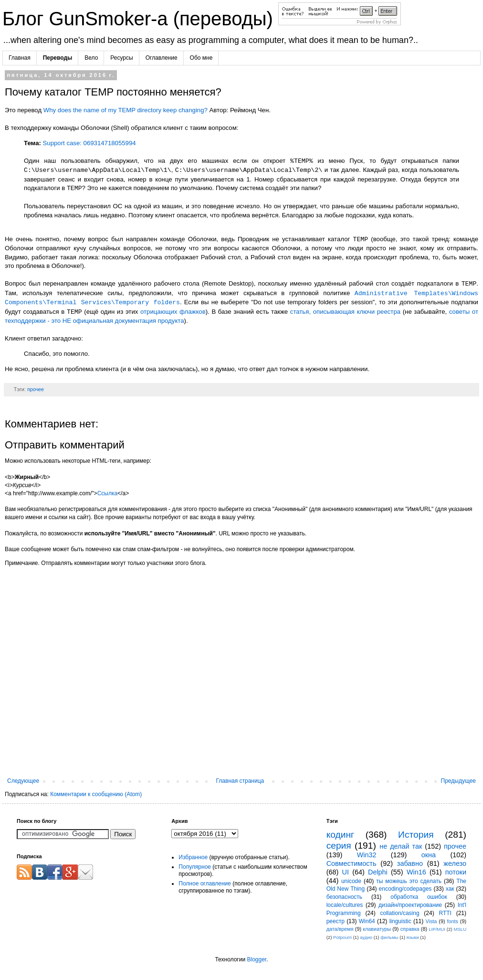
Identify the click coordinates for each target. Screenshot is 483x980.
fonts (452, 921)
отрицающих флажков (173, 312)
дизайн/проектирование (410, 905)
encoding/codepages (405, 889)
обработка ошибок (419, 897)
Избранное (193, 857)
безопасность (344, 897)
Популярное (195, 867)
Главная (20, 58)
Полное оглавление (205, 884)
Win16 (416, 872)
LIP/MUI (437, 929)
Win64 (367, 921)
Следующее (23, 781)
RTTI (445, 913)
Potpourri (342, 937)
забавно (410, 863)
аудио (366, 937)
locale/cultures (345, 905)
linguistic (400, 921)
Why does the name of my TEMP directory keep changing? (126, 110)
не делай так (401, 846)
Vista (431, 921)
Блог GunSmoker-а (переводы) (140, 19)
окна (429, 855)
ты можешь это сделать (409, 881)
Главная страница (240, 781)
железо (455, 863)
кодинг (340, 835)
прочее (36, 389)
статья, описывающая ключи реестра (345, 312)
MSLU (460, 929)
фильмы (389, 937)
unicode (351, 881)
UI (346, 872)
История (416, 835)
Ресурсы (121, 58)
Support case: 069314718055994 (89, 143)
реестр (336, 921)
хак (450, 889)
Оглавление (162, 58)
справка (410, 929)
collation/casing (400, 913)
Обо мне (201, 58)
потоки (456, 872)
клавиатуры (377, 929)
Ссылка (107, 493)
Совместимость (352, 863)
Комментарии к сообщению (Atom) (96, 794)
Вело (91, 58)
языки (413, 937)
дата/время (340, 929)
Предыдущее (458, 781)
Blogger (257, 959)
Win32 (367, 855)
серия (339, 846)
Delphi (378, 872)
